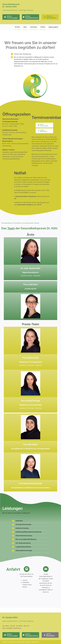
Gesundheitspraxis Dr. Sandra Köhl (11, 5)
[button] (30, 521)
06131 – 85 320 (10, 626)
